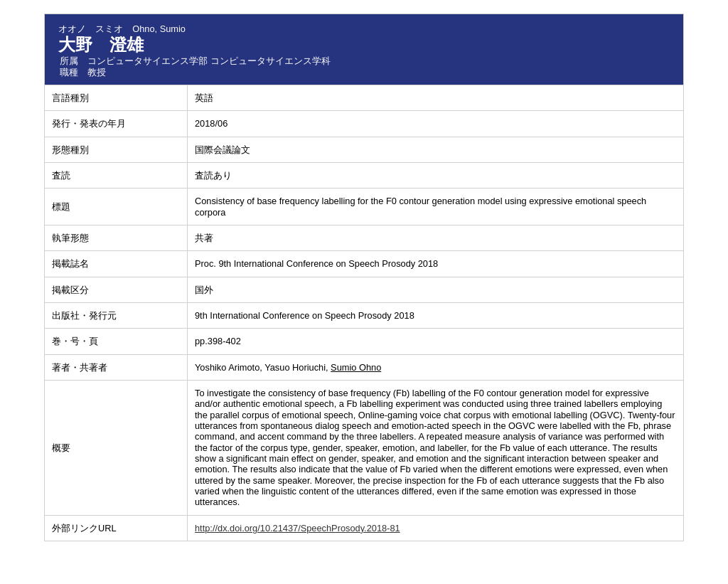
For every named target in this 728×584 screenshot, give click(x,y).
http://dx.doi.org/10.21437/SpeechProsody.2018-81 (298, 528)
